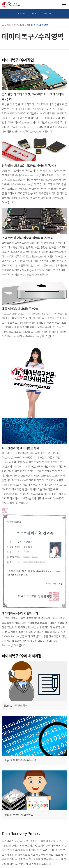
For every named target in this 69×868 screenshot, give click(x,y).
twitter (34, 13)
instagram (47, 13)
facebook (21, 13)
